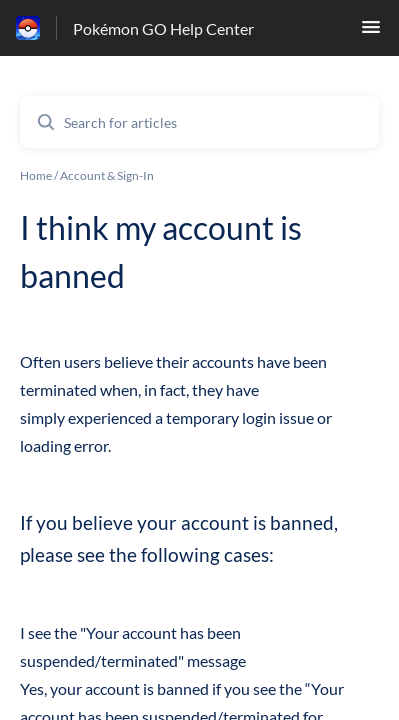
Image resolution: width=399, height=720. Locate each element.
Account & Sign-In (107, 175)
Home (36, 175)
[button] (371, 32)
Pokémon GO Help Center (163, 28)
